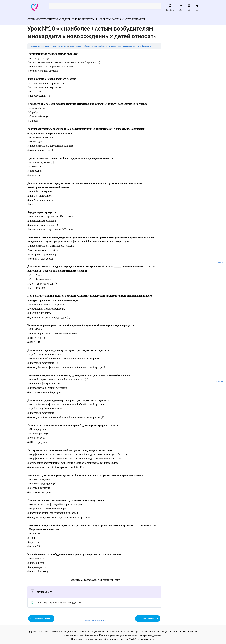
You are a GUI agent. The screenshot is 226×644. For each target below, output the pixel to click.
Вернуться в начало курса (95, 618)
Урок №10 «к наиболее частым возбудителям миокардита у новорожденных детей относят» (111, 44)
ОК (189, 7)
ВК (181, 7)
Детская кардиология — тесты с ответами (49, 44)
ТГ (197, 7)
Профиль (170, 7)
